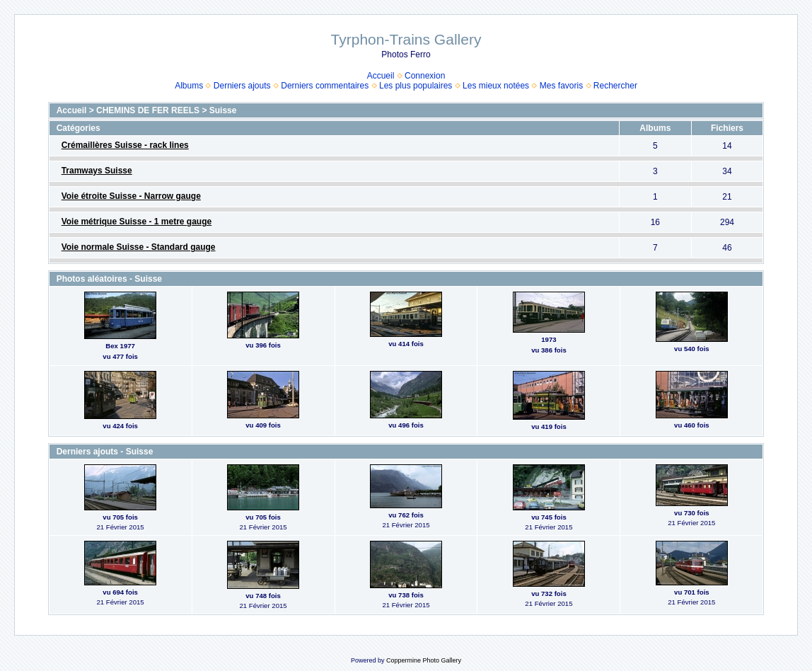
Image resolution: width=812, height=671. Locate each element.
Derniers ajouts (242, 86)
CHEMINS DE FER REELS (148, 110)
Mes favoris (561, 86)
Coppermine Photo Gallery (424, 660)
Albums (189, 86)
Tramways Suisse (97, 171)
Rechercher (615, 86)
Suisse (223, 110)
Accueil (381, 76)
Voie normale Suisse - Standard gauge (139, 247)
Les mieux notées (496, 86)
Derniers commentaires (325, 86)
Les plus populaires (416, 86)
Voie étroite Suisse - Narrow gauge (131, 196)
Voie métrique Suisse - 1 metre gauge (137, 222)
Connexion (425, 76)
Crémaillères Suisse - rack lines (125, 145)
